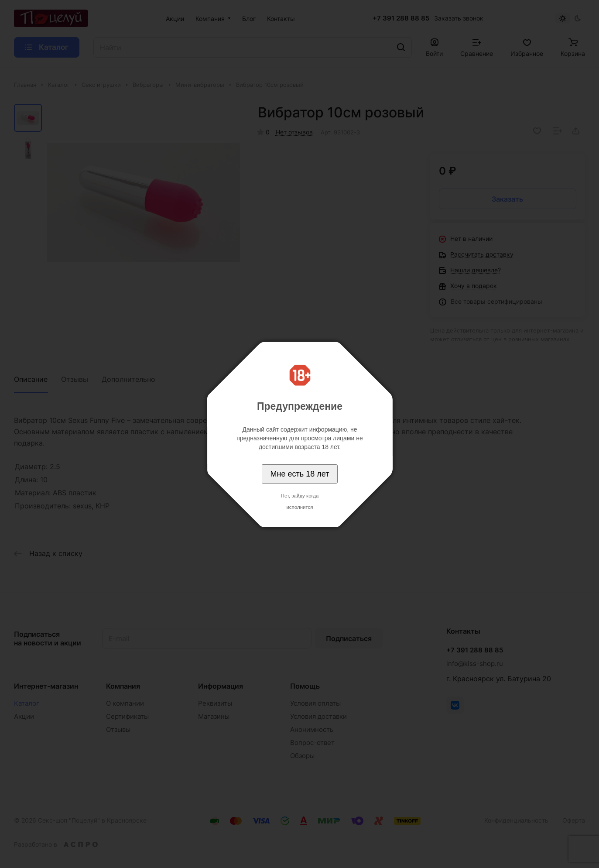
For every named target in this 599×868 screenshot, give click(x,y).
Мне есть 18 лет (300, 474)
